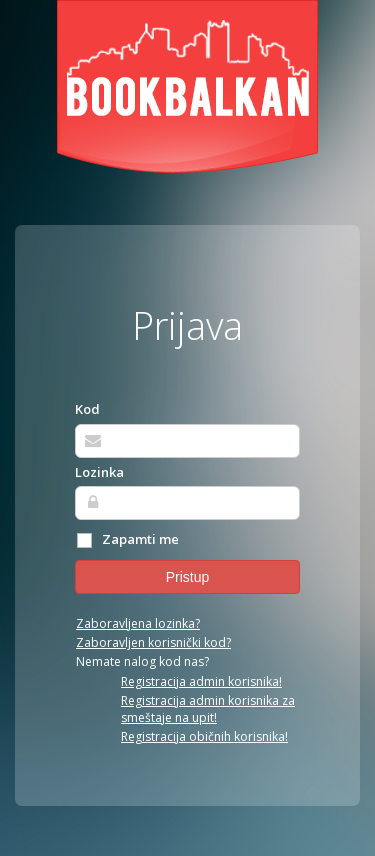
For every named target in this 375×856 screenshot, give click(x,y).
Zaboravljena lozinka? (138, 623)
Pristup (188, 577)
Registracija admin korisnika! (201, 681)
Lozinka (99, 472)
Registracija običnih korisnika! (204, 736)
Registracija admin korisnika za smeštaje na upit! (208, 709)
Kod (87, 409)
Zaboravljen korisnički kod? (153, 642)
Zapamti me (127, 540)
